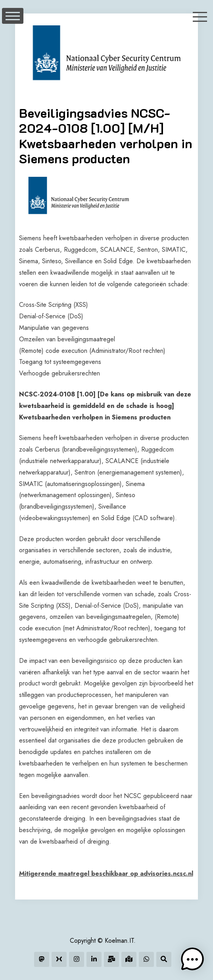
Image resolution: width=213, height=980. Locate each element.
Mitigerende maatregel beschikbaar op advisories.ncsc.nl (106, 874)
